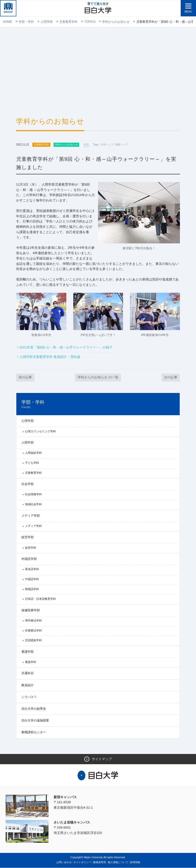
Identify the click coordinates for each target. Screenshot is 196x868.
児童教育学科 (68, 22)
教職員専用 (100, 863)
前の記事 (25, 377)
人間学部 (47, 22)
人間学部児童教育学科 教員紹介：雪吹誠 (50, 357)
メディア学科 (33, 526)
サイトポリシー (82, 863)
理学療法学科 (33, 621)
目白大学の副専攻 (34, 709)
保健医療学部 (31, 611)
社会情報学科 (33, 494)
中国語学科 (32, 579)
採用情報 (135, 863)
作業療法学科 (33, 631)
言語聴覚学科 (33, 640)
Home (8, 22)
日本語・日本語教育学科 (40, 599)
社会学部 (28, 484)
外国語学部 (29, 559)
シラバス (28, 697)
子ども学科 (32, 463)
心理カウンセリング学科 (40, 432)
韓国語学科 (32, 589)
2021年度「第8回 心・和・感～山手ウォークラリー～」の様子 (66, 347)
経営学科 (31, 548)
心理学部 (28, 421)
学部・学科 (26, 22)
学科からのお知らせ (116, 22)
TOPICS (90, 22)
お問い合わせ (64, 863)
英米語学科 (32, 569)
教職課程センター (34, 732)
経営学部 (28, 537)
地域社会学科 (33, 504)
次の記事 (171, 377)
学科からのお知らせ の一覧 (98, 377)
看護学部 (28, 652)
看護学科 (31, 662)
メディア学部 (31, 516)
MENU (188, 12)
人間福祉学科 (33, 453)
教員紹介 (28, 685)
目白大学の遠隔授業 (35, 721)
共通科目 (28, 674)
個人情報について (118, 863)
